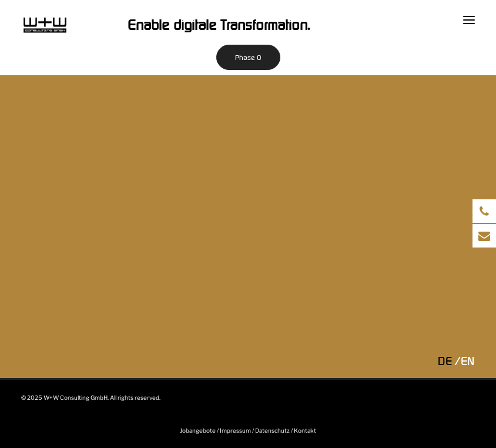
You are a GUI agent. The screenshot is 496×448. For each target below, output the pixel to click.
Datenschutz (272, 430)
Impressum (235, 430)
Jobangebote (198, 430)
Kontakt (305, 430)
